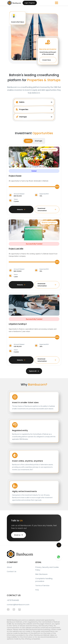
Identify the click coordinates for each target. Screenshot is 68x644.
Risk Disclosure (41, 574)
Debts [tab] (28, 141)
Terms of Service (42, 586)
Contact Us (12, 572)
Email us (19, 535)
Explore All (34, 371)
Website (21, 210)
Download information (47, 209)
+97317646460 (13, 600)
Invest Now (48, 60)
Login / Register (30, 3)
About (9, 567)
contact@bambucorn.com (18, 605)
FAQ (37, 590)
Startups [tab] (39, 141)
